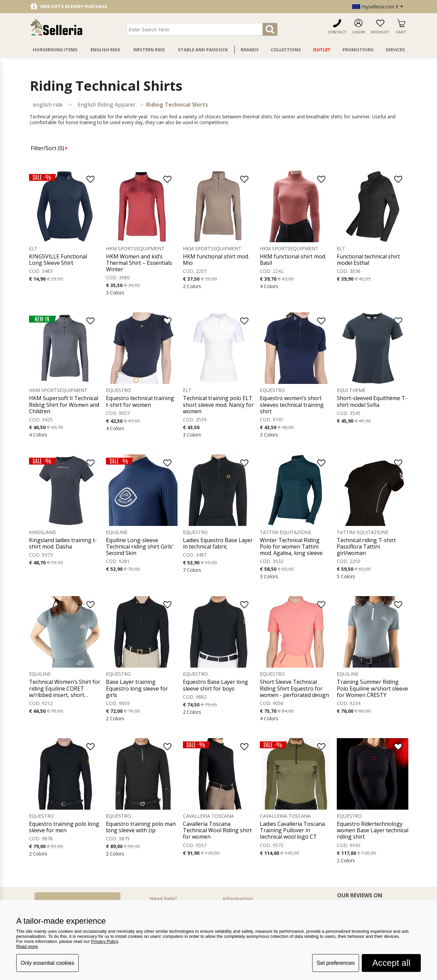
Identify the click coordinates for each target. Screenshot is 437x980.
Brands (250, 50)
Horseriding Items (55, 50)
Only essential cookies (47, 963)
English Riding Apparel (106, 105)
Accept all (391, 963)
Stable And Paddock (203, 50)
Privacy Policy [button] (105, 941)
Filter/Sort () (49, 148)
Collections (286, 50)
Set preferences (336, 963)
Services (395, 50)
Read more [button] (27, 946)
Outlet (322, 50)
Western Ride (149, 50)
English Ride (105, 50)
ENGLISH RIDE (48, 105)
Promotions (358, 50)
